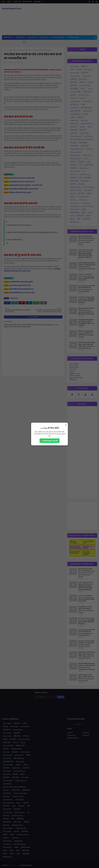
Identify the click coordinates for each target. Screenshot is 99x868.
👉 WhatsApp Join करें (49, 441)
